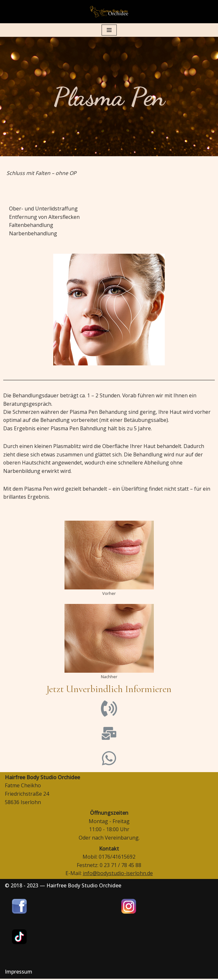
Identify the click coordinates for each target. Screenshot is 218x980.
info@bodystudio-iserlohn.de (118, 874)
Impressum (19, 973)
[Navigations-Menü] (109, 30)
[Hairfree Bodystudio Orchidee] (109, 12)
